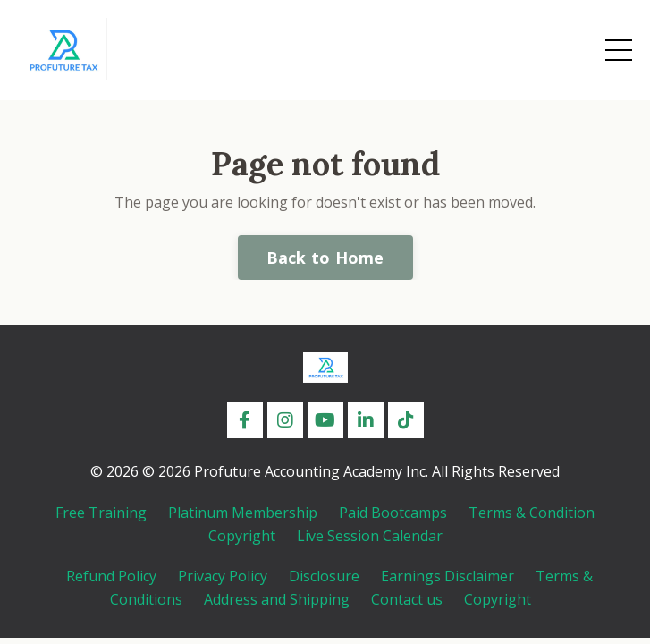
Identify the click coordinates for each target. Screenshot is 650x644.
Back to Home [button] (325, 258)
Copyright (242, 536)
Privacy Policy (223, 576)
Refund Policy (111, 576)
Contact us (407, 599)
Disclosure (324, 576)
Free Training (101, 513)
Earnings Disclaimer (447, 576)
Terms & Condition (532, 513)
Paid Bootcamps (393, 513)
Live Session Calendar (370, 536)
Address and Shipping (277, 599)
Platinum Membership (243, 513)
